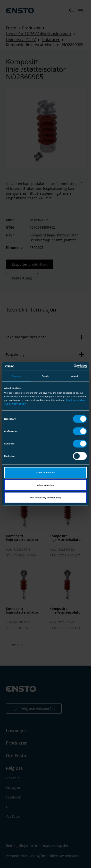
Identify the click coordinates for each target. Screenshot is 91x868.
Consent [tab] (17, 376)
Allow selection (46, 485)
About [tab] (74, 376)
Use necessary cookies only (45, 498)
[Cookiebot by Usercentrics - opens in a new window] (66, 366)
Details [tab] (45, 376)
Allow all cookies (45, 473)
